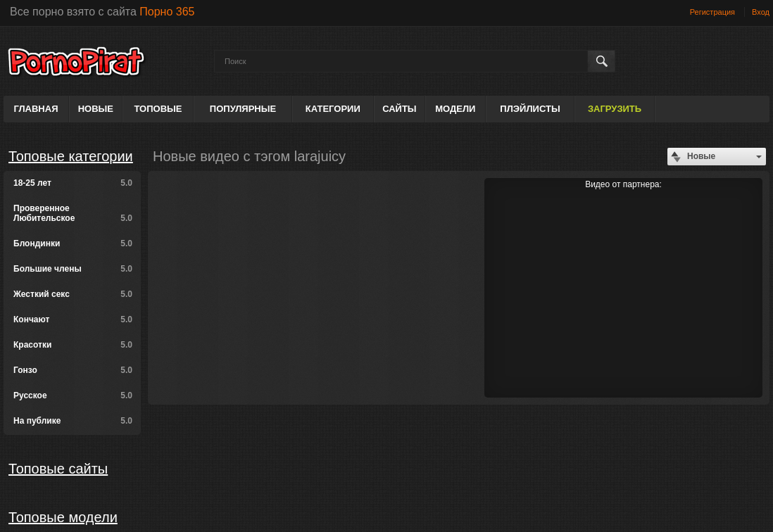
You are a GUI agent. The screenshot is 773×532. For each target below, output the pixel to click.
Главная (36, 109)
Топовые (158, 109)
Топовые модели (63, 517)
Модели (455, 109)
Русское (73, 395)
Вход (761, 12)
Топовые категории (71, 156)
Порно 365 (167, 12)
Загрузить (615, 109)
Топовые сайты (58, 469)
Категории (333, 109)
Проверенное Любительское (73, 213)
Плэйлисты (530, 109)
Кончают (73, 319)
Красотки (73, 345)
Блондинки (73, 243)
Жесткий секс (73, 294)
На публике (73, 421)
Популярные (243, 109)
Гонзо (73, 370)
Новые (96, 109)
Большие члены (73, 269)
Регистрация (712, 12)
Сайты (399, 109)
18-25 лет (73, 183)
